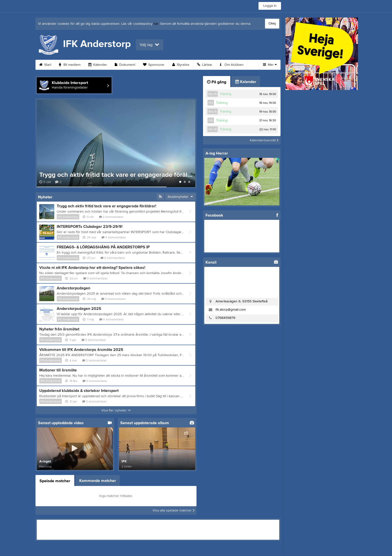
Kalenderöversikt (264, 140)
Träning (225, 94)
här (156, 24)
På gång (217, 82)
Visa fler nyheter (116, 410)
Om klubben (232, 65)
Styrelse (181, 65)
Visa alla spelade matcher (173, 510)
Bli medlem (70, 65)
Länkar (205, 65)
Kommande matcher (98, 481)
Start (45, 65)
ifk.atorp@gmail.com (231, 310)
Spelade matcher (55, 481)
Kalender (98, 65)
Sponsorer (154, 65)
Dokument (125, 65)
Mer (270, 65)
